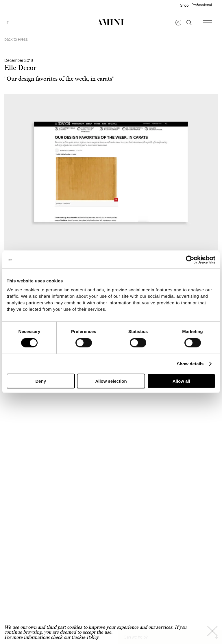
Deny (41, 381)
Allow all (181, 381)
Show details (190, 363)
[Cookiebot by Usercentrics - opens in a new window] (190, 260)
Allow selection (111, 381)
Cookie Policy (85, 637)
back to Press (16, 39)
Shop (184, 5)
